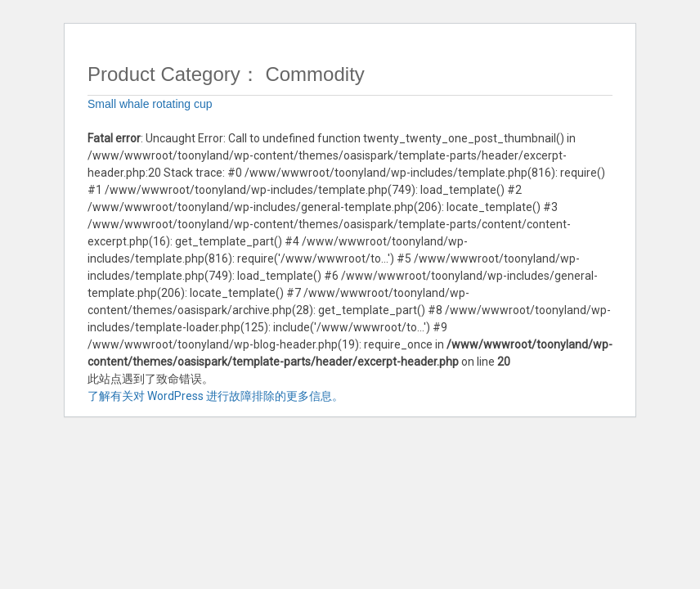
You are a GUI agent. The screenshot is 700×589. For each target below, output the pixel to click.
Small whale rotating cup (150, 104)
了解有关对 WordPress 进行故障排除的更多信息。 (215, 396)
